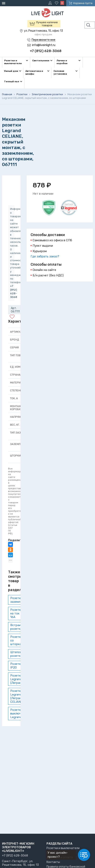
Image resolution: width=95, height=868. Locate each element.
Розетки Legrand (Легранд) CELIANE (17, 696)
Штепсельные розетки (20, 654)
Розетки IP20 (16, 666)
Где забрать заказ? (45, 256)
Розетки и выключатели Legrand (20, 713)
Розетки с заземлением (20, 600)
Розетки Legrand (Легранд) (17, 679)
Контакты (53, 862)
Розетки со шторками (18, 640)
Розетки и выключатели (63, 848)
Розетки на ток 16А (16, 613)
